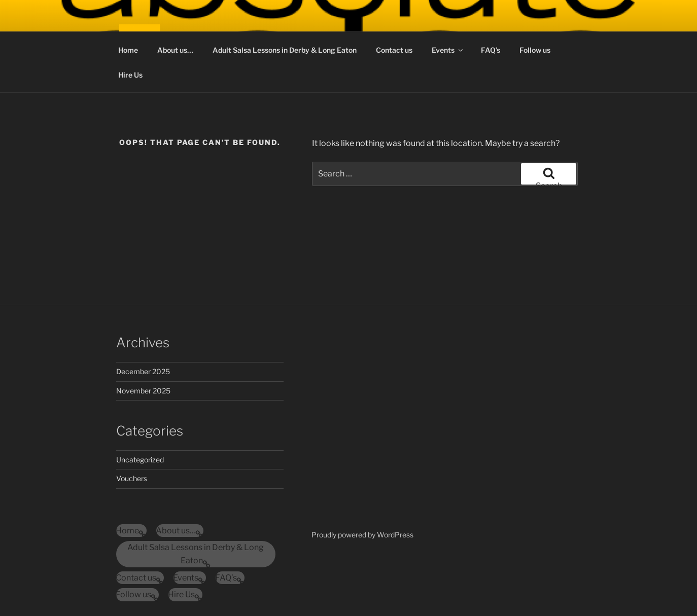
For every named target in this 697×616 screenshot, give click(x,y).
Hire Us (130, 75)
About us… (175, 50)
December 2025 (143, 371)
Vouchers (132, 478)
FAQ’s (491, 50)
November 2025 (143, 391)
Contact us (394, 50)
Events (448, 50)
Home (128, 50)
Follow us (535, 50)
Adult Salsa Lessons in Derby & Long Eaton (285, 50)
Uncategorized (140, 460)
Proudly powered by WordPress (362, 535)
